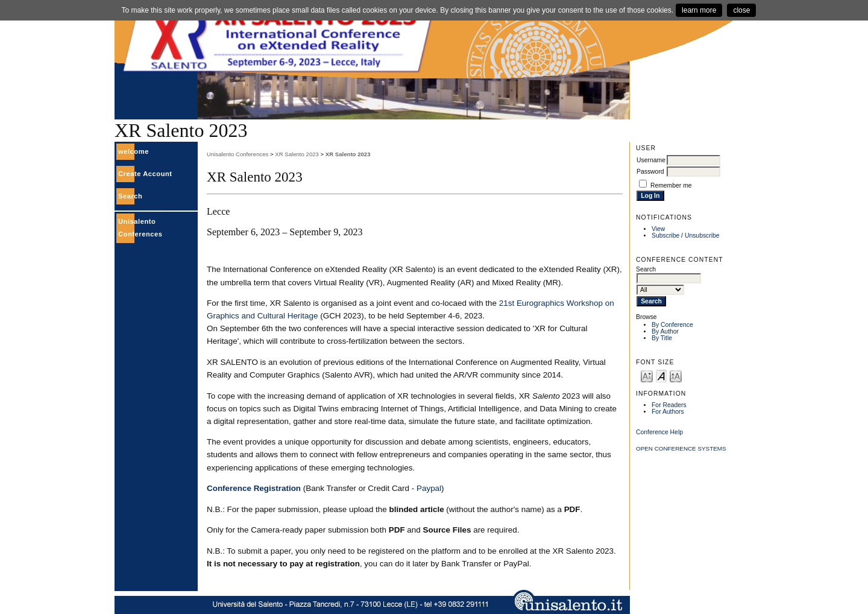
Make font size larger (676, 375)
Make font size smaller (647, 375)
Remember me (671, 185)
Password (650, 172)
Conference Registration (254, 488)
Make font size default (661, 375)
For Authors (668, 412)
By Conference (672, 325)
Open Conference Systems (681, 448)
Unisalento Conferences (237, 154)
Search (130, 196)
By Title (662, 338)
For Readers (669, 405)
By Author (665, 331)
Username (651, 160)
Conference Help (659, 432)
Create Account (145, 174)
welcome (134, 151)
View (658, 229)
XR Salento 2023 (297, 154)
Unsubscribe (702, 236)
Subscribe (665, 236)
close (741, 10)
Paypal (429, 488)
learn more (699, 10)
